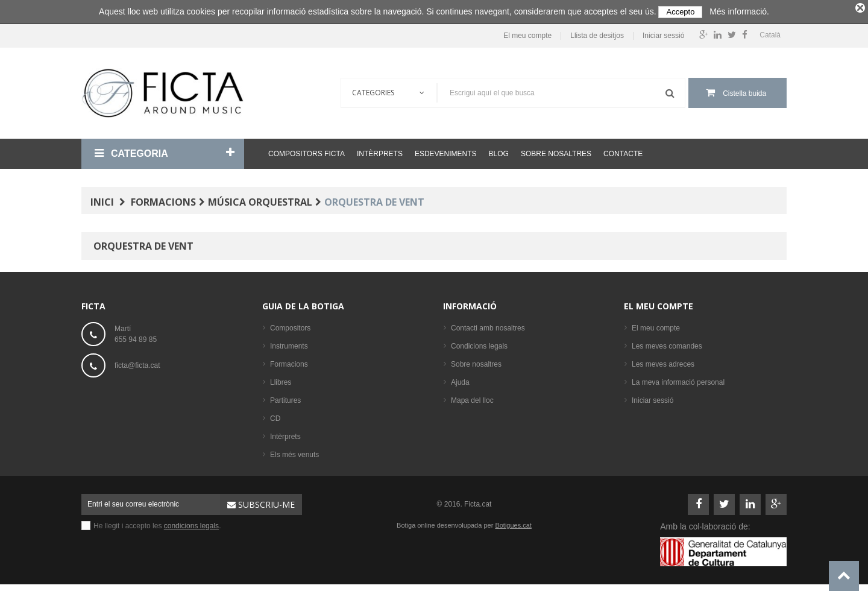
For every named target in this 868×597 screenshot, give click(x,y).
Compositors (290, 325)
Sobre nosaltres (556, 151)
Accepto (680, 12)
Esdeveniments (446, 151)
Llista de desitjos (597, 33)
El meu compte (527, 33)
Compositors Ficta (307, 151)
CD (275, 415)
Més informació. (739, 11)
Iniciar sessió (663, 33)
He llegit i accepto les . (157, 523)
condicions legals (191, 523)
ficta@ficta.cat (137, 362)
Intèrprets (380, 151)
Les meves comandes (667, 343)
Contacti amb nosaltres (488, 325)
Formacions (289, 361)
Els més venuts (294, 452)
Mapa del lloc (472, 397)
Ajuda (460, 379)
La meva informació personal (678, 379)
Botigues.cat (513, 522)
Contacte (623, 151)
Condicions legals (479, 343)
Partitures (285, 397)
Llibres (281, 379)
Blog (499, 151)
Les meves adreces (663, 361)
